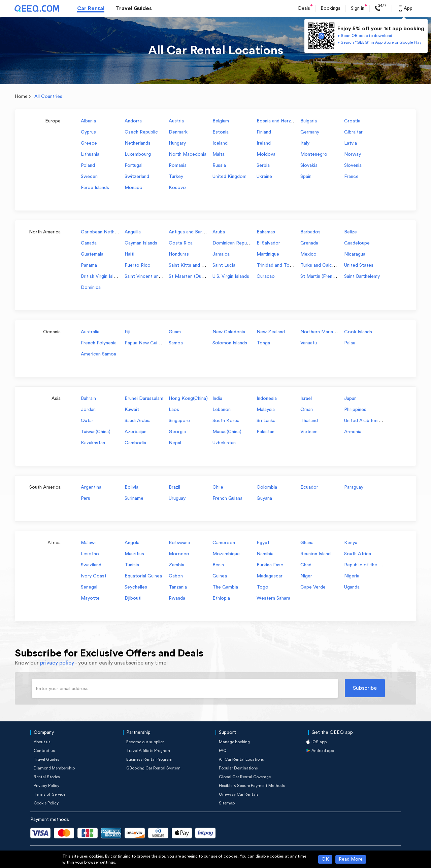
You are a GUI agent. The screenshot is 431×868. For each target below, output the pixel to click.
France (351, 177)
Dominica (91, 288)
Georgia (177, 432)
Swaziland (91, 565)
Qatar (87, 421)
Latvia (351, 143)
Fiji (127, 332)
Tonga (263, 343)
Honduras (179, 254)
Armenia (353, 432)
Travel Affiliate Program (148, 751)
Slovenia (353, 165)
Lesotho (90, 554)
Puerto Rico (138, 265)
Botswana (179, 543)
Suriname (134, 498)
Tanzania (178, 587)
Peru (86, 498)
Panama (89, 265)
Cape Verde (313, 587)
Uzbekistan (224, 443)
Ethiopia (221, 598)
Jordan (88, 410)
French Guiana (227, 498)
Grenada (309, 243)
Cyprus (88, 132)
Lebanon (222, 410)
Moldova (266, 154)
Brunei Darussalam (144, 399)
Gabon (176, 576)
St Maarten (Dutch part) (194, 276)
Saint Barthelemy (362, 276)
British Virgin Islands (102, 276)
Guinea (220, 576)
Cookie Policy (46, 803)
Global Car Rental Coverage (245, 777)
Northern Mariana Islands (327, 332)
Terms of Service (49, 794)
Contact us (44, 751)
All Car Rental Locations (241, 759)
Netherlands (138, 143)
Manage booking (234, 742)
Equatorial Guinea (143, 576)
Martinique (268, 254)
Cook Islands (358, 332)
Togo (262, 587)
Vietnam (309, 432)
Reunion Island (316, 554)
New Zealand (271, 332)
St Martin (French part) (325, 276)
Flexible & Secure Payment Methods (252, 786)
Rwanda (177, 598)
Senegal (89, 587)
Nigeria (352, 576)
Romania (178, 165)
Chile (218, 487)
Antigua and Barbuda (190, 232)
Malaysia (266, 410)
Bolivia (131, 487)
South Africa (358, 554)
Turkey (176, 177)
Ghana (307, 543)
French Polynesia (99, 343)
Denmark (178, 132)
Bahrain (88, 399)
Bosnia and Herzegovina (282, 121)
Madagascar (270, 576)
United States (359, 265)
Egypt (263, 543)
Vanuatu (309, 343)
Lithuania (90, 154)
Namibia (265, 554)
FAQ (223, 751)
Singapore (179, 421)
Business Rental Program (149, 759)
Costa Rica (181, 243)
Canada (89, 243)
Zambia (176, 565)
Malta (219, 154)
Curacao (266, 276)
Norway (353, 154)
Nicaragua (355, 254)
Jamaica (221, 254)
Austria (176, 121)
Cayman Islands (141, 243)
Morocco (179, 554)
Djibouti (133, 598)
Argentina (91, 487)
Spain (306, 177)
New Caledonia (229, 332)
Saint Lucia (224, 265)
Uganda (352, 587)
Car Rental (91, 8)
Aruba (219, 232)
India (217, 399)
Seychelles (136, 587)
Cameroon (224, 543)
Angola (132, 543)
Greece (89, 143)
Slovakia (309, 165)
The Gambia (225, 587)
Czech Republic (141, 132)
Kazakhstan (93, 443)
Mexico (308, 254)
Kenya (351, 543)
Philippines (355, 410)
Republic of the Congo (369, 565)
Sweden (89, 177)
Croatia (352, 121)
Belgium (221, 121)
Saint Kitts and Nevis (191, 265)
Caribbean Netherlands (105, 232)
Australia (90, 332)
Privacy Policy (46, 786)
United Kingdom (229, 177)
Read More (351, 859)
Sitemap (227, 803)
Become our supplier (145, 742)
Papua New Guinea (145, 343)
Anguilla (133, 232)
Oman (307, 410)
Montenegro (314, 154)
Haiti (129, 254)
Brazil (174, 487)
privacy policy (57, 663)
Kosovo (177, 188)
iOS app (319, 742)
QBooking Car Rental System (153, 768)
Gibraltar (353, 132)
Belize (351, 232)
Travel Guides (134, 8)
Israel (306, 399)
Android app (323, 751)
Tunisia (132, 565)
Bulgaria (309, 121)
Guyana (264, 498)
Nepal (175, 443)
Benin (218, 565)
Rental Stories (47, 777)
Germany (310, 132)
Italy (305, 143)
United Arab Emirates (367, 421)
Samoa (176, 343)
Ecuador (309, 487)
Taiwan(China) (96, 432)
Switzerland (137, 177)
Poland (88, 165)
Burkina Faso (270, 565)
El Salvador (268, 243)
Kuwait (132, 410)
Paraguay (354, 487)
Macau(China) (227, 432)
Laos (174, 410)
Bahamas (266, 232)
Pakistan (266, 432)
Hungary (177, 143)
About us (42, 742)
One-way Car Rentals (239, 794)
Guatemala (92, 254)
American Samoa (98, 354)
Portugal (134, 165)
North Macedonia (188, 154)
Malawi (88, 543)
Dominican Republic (233, 243)
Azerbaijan (136, 432)
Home (21, 97)
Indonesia (267, 399)
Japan (350, 399)
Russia (219, 165)
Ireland (264, 143)
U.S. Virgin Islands (231, 276)
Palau (350, 343)
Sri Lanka (266, 421)
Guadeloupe (357, 243)
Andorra (133, 121)
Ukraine (264, 177)
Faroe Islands (95, 188)
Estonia (221, 132)
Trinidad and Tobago (278, 265)
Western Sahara (273, 598)
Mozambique (226, 554)
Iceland (220, 143)
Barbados (310, 232)
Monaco (134, 188)
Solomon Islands (230, 343)
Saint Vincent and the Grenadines (160, 276)
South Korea (226, 421)
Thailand (309, 421)
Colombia (267, 487)
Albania (88, 121)
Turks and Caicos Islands (327, 265)
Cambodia (135, 443)
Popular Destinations (238, 768)
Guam (175, 332)
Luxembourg (138, 154)
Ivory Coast (94, 576)
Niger (306, 576)
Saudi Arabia (138, 421)
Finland (264, 132)
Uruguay (177, 498)
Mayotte (90, 598)
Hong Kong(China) (188, 399)
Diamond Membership (54, 768)
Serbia (263, 165)
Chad (306, 565)
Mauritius (134, 554)
